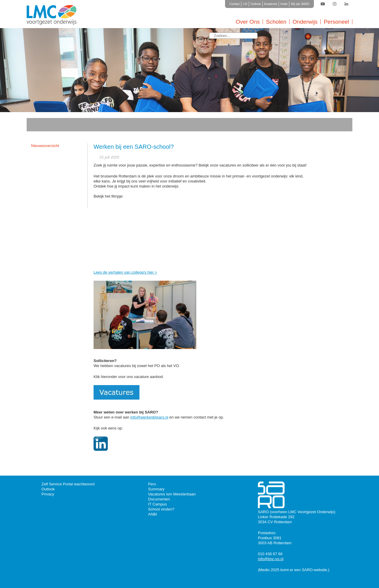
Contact (235, 4)
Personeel (336, 22)
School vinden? (161, 509)
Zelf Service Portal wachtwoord (68, 484)
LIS (245, 4)
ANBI (152, 514)
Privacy (48, 494)
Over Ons (248, 22)
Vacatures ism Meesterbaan (172, 494)
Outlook (256, 4)
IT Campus (157, 504)
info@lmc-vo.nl (271, 559)
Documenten (159, 499)
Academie (271, 4)
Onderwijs (305, 22)
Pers (152, 484)
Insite (284, 4)
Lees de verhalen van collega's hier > (125, 272)
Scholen (276, 22)
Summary (156, 489)
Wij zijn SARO (300, 4)
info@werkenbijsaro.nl (149, 417)
